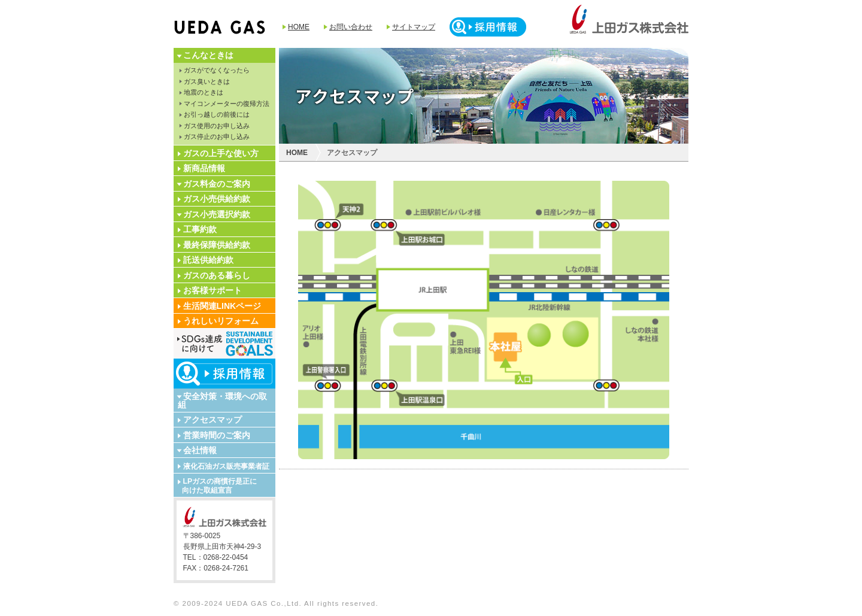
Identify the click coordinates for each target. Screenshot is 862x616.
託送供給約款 (208, 260)
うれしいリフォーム (221, 321)
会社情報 (200, 450)
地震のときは (204, 92)
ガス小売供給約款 (217, 199)
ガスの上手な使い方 (221, 153)
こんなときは (208, 55)
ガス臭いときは (207, 81)
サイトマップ (414, 27)
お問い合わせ (351, 27)
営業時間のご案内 (217, 435)
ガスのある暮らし (217, 275)
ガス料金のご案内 (217, 184)
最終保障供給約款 (217, 245)
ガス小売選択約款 (217, 214)
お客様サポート (213, 290)
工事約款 (200, 229)
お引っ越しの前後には (217, 114)
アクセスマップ (213, 420)
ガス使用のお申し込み (217, 126)
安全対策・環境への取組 (222, 400)
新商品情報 (204, 168)
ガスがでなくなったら (217, 70)
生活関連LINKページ (222, 306)
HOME (299, 27)
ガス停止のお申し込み (217, 136)
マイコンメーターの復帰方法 (227, 104)
